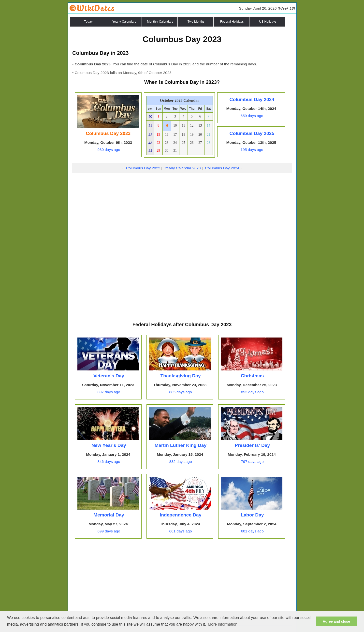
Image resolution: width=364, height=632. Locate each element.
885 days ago (180, 392)
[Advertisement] (182, 210)
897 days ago (109, 392)
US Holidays (268, 22)
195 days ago (252, 150)
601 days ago (252, 531)
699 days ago (109, 531)
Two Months (196, 22)
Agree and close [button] (336, 621)
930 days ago (109, 150)
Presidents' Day (252, 445)
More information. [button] (223, 624)
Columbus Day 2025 (252, 133)
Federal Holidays (232, 22)
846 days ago (109, 462)
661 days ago (180, 531)
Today (88, 22)
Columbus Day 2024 (252, 99)
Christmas (252, 376)
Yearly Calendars (124, 22)
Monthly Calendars (160, 22)
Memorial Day (109, 515)
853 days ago (252, 392)
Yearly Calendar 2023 (182, 168)
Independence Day (181, 515)
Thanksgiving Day (180, 376)
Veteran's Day (109, 376)
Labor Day (252, 515)
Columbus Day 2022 (143, 168)
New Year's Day (109, 445)
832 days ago (180, 462)
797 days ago (252, 462)
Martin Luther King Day (181, 445)
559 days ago (252, 116)
